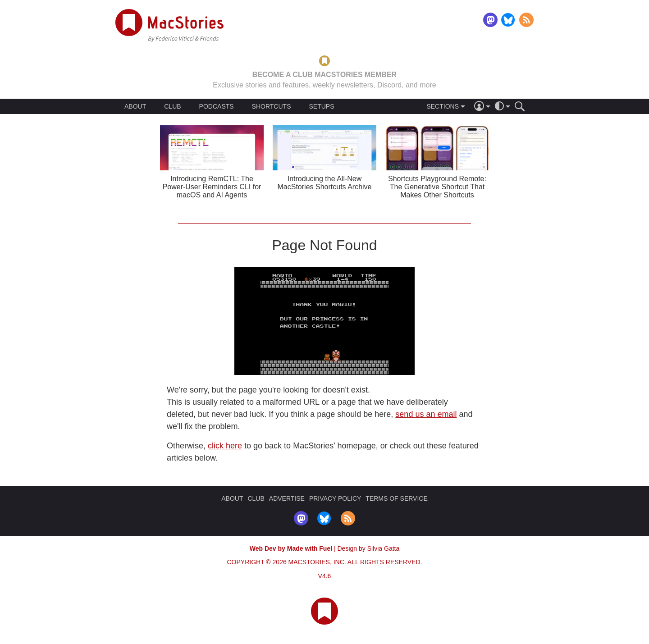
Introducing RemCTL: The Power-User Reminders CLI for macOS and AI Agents (212, 187)
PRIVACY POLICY (335, 498)
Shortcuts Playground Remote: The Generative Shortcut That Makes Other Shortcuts (437, 187)
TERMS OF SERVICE (396, 498)
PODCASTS (217, 106)
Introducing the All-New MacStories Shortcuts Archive (325, 183)
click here (225, 446)
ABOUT (135, 106)
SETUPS (321, 106)
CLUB (172, 106)
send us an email (426, 414)
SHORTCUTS (272, 106)
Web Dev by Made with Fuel (291, 548)
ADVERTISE (287, 498)
